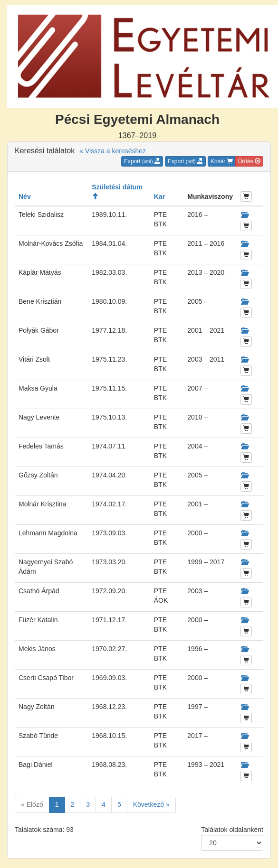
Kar (159, 196)
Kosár (222, 161)
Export (142, 161)
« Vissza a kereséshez (113, 151)
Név (25, 196)
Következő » (151, 804)
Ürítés (249, 161)
